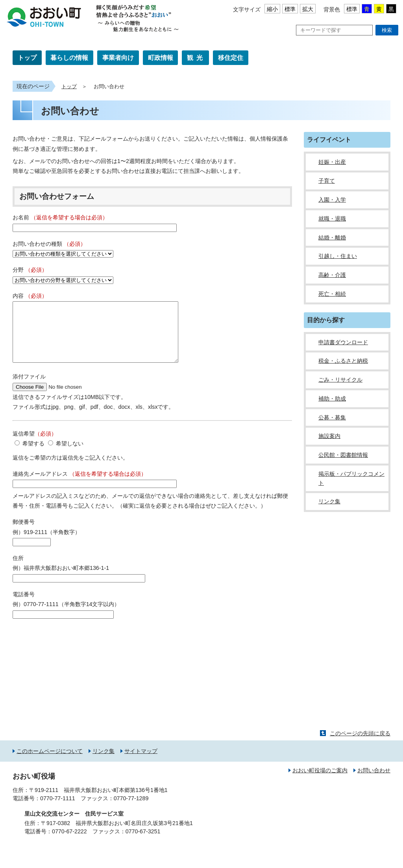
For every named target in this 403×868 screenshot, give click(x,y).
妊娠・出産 (332, 162)
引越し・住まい (338, 256)
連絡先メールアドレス (79, 486)
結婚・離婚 (332, 237)
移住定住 (231, 58)
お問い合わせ (374, 782)
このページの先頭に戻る (360, 745)
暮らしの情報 (69, 58)
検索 (387, 30)
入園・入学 (332, 200)
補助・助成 (332, 399)
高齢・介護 (332, 275)
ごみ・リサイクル (340, 380)
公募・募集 (332, 417)
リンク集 (329, 501)
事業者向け (118, 58)
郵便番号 (24, 534)
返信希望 (35, 445)
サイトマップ (141, 763)
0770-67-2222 (69, 843)
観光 (196, 58)
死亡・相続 (332, 294)
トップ (27, 58)
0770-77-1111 (58, 810)
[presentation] (72, 651)
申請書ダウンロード (343, 342)
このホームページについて (50, 763)
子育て (327, 181)
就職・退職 (332, 219)
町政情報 (161, 58)
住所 (18, 570)
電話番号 (24, 606)
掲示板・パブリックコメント (351, 478)
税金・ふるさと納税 (343, 361)
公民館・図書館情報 (343, 455)
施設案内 (329, 436)
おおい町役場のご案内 (320, 782)
